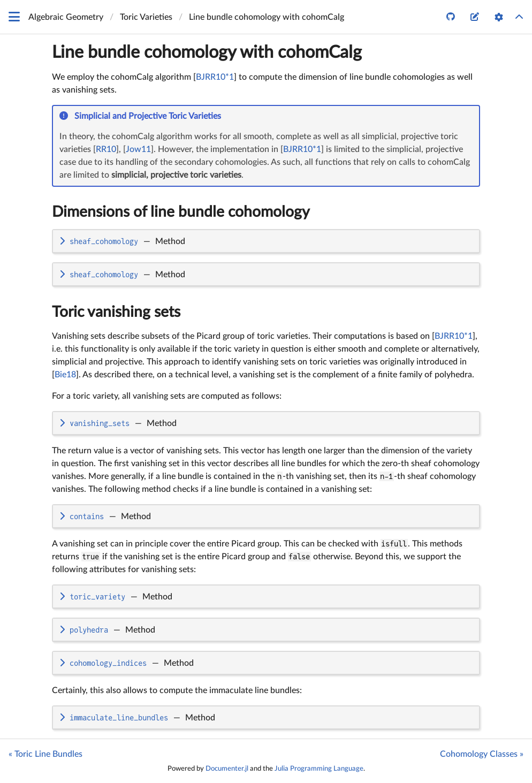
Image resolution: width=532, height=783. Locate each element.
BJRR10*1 (215, 77)
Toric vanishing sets (116, 312)
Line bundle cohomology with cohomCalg (207, 52)
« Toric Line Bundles (45, 754)
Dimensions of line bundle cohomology (181, 212)
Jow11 (138, 149)
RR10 (106, 149)
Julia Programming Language (319, 769)
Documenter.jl (227, 769)
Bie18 (65, 375)
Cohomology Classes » (482, 754)
